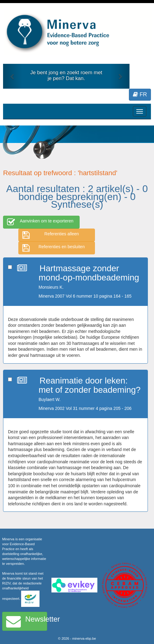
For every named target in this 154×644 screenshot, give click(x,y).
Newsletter (27, 621)
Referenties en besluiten (54, 248)
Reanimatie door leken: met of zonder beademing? (90, 385)
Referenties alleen (51, 235)
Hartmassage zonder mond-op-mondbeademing (89, 273)
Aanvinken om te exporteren (40, 222)
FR (140, 94)
